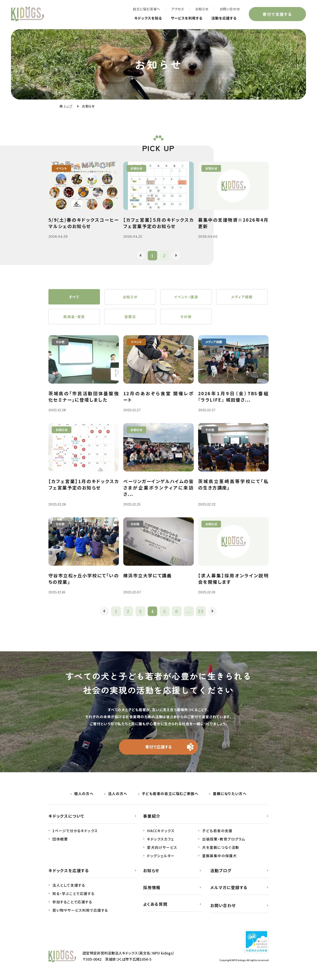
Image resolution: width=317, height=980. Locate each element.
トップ (68, 106)
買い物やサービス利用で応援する (80, 910)
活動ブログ (221, 870)
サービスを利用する (187, 18)
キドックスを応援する (69, 870)
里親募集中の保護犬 (219, 856)
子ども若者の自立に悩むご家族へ (170, 793)
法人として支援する (69, 885)
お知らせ (202, 9)
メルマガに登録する (229, 887)
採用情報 (152, 887)
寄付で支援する (277, 14)
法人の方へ (118, 793)
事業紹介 (152, 816)
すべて (74, 297)
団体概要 (60, 839)
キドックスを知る (148, 18)
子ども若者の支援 (217, 831)
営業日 (130, 317)
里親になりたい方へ (230, 793)
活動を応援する (224, 18)
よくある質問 (155, 904)
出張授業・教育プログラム (224, 839)
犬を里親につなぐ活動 (221, 847)
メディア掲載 (242, 297)
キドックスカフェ (161, 839)
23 (201, 611)
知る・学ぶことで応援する (73, 893)
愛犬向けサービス (162, 847)
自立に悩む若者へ (147, 9)
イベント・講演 (186, 297)
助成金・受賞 (74, 317)
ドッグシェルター (161, 856)
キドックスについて (66, 816)
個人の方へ (84, 793)
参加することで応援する (72, 902)
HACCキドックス (161, 831)
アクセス (178, 9)
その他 (186, 317)
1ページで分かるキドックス (75, 831)
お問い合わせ (230, 9)
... (189, 611)
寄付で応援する (159, 747)
